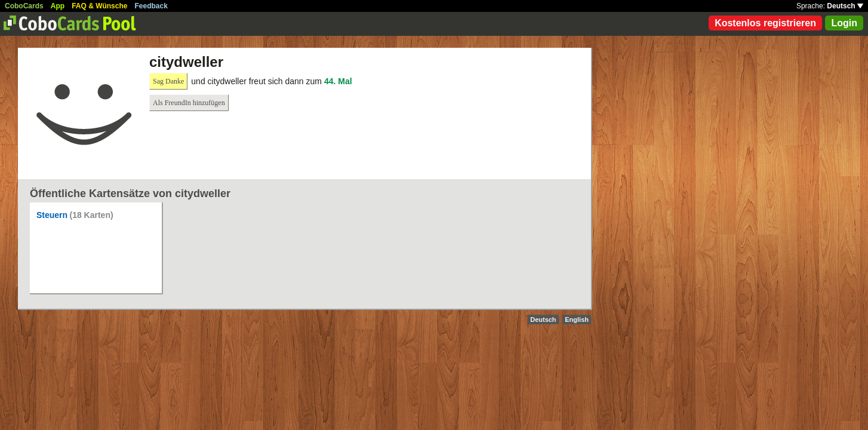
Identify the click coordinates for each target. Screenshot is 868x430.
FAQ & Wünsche (99, 6)
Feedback (151, 6)
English (577, 320)
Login (844, 23)
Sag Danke (168, 81)
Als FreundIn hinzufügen (189, 103)
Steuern (52, 215)
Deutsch (845, 6)
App (58, 6)
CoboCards (24, 6)
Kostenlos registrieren (765, 23)
